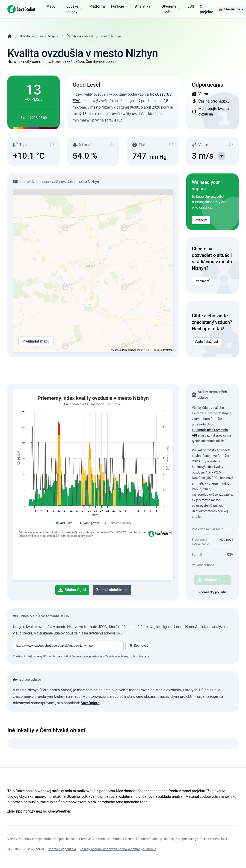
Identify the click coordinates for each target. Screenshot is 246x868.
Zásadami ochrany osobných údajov (127, 656)
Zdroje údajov (120, 350)
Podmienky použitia (213, 592)
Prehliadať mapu (36, 341)
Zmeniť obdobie (112, 590)
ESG (191, 6)
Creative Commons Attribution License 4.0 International (119, 839)
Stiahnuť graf (72, 590)
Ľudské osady (75, 9)
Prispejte (201, 220)
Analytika (145, 6)
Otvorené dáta (172, 9)
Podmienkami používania (87, 656)
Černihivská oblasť (80, 36)
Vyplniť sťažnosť (206, 342)
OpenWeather (59, 811)
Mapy (54, 6)
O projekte (206, 9)
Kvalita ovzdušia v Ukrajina (39, 36)
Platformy (98, 6)
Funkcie (120, 6)
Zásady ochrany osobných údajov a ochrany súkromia (118, 849)
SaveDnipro (90, 703)
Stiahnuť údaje (212, 580)
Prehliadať (202, 281)
